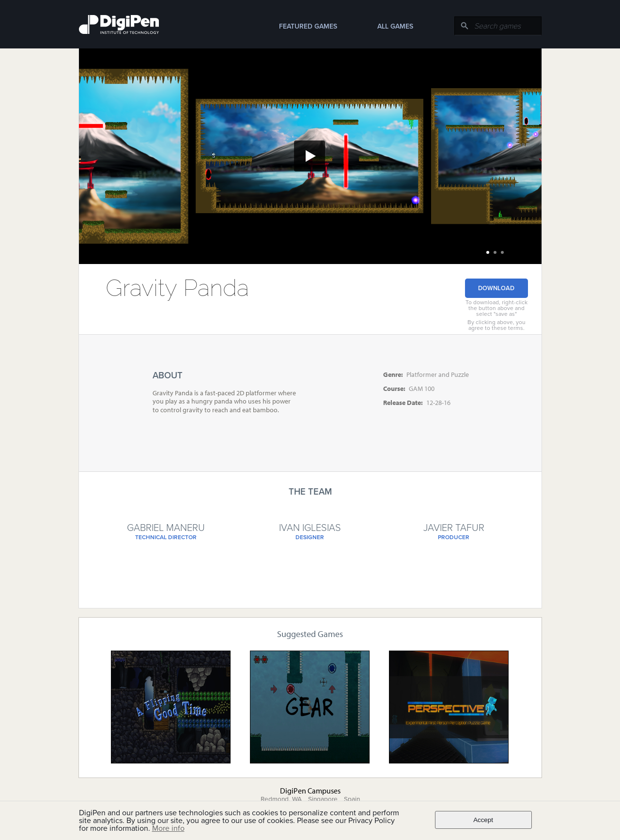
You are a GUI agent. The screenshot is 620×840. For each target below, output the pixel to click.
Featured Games (308, 26)
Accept (483, 820)
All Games (395, 26)
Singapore (323, 799)
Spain (352, 799)
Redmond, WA (281, 799)
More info (168, 828)
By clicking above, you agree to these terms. (496, 325)
